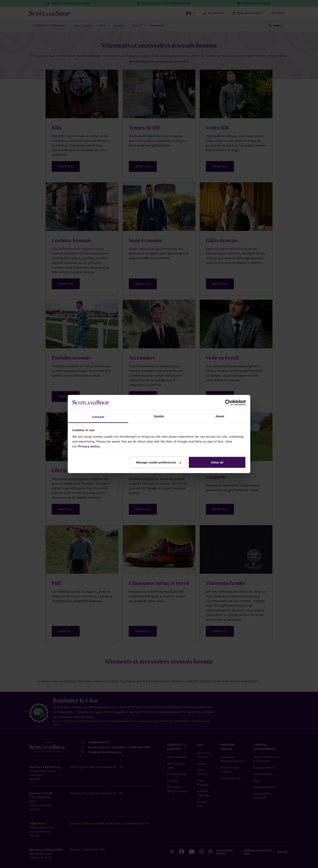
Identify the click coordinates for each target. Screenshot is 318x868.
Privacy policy (89, 446)
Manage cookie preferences (158, 462)
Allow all (217, 462)
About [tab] (220, 416)
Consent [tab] (98, 417)
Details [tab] (159, 416)
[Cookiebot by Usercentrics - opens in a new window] (228, 403)
